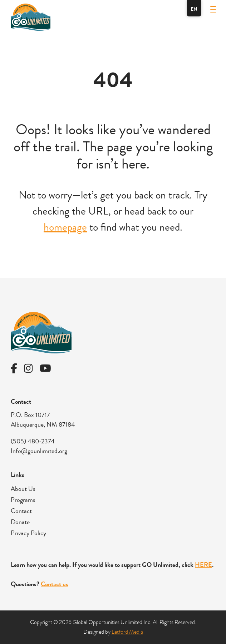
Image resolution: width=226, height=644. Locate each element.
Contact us (55, 584)
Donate (20, 522)
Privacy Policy (28, 533)
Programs (23, 500)
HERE (203, 565)
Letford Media (127, 632)
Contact (21, 511)
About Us (23, 489)
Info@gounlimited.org (39, 451)
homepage (65, 227)
